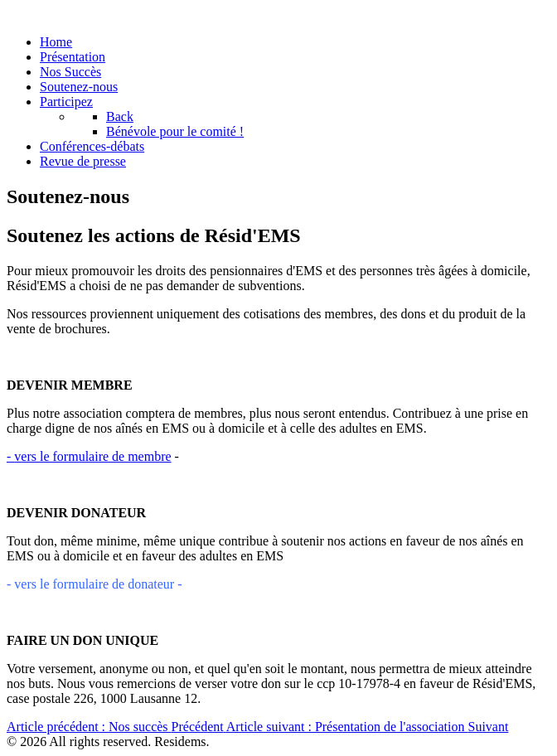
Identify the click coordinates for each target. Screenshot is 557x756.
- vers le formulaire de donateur (90, 584)
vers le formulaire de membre (89, 456)
